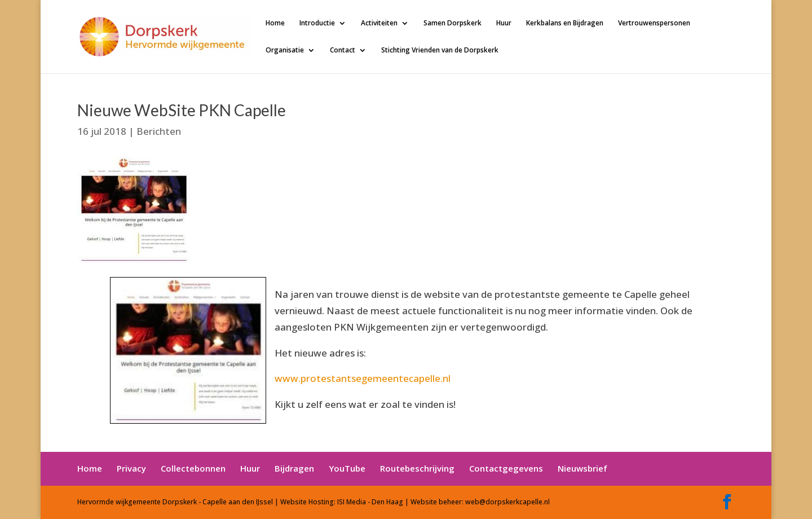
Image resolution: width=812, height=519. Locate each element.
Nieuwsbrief (582, 468)
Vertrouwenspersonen (654, 23)
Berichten (159, 131)
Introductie (317, 23)
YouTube (347, 468)
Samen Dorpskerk (453, 23)
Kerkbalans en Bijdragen (565, 23)
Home (275, 23)
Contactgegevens (506, 468)
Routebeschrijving (417, 468)
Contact (343, 50)
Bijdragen (294, 468)
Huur (504, 23)
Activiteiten (379, 23)
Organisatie (285, 50)
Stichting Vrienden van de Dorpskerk (440, 50)
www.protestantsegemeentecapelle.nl (363, 378)
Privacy (131, 468)
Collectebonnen (193, 468)
